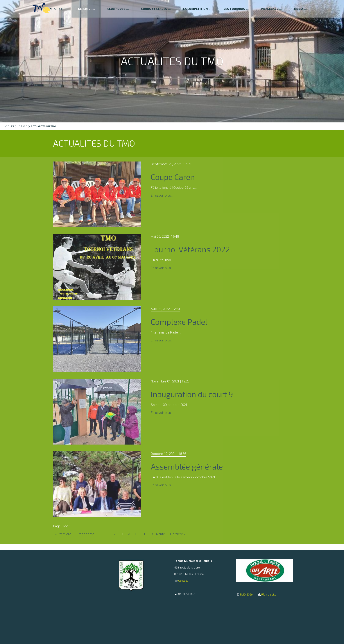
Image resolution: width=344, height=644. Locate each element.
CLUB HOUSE (116, 9)
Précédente (85, 534)
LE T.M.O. (23, 126)
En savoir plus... (162, 196)
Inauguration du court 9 (192, 394)
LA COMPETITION (195, 9)
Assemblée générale (187, 466)
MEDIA (299, 9)
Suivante (159, 534)
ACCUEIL (9, 126)
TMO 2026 (246, 595)
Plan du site (269, 595)
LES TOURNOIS (234, 9)
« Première (63, 534)
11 (145, 534)
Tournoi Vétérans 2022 (190, 249)
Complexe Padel (179, 322)
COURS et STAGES (154, 9)
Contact (183, 581)
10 (136, 534)
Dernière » (178, 534)
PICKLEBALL (270, 9)
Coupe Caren (173, 177)
